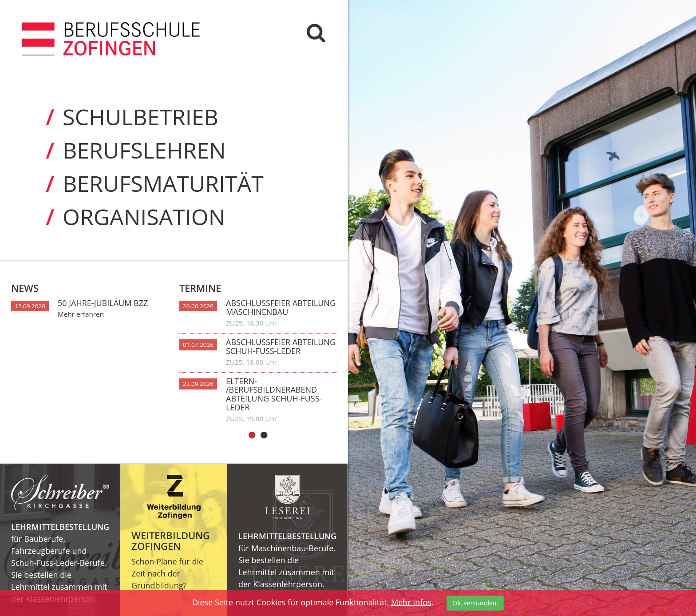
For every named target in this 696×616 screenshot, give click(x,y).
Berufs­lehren (124, 150)
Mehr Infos (411, 602)
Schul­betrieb (120, 117)
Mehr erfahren (81, 314)
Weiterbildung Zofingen (171, 541)
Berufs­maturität (143, 184)
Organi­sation (124, 217)
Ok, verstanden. (475, 603)
